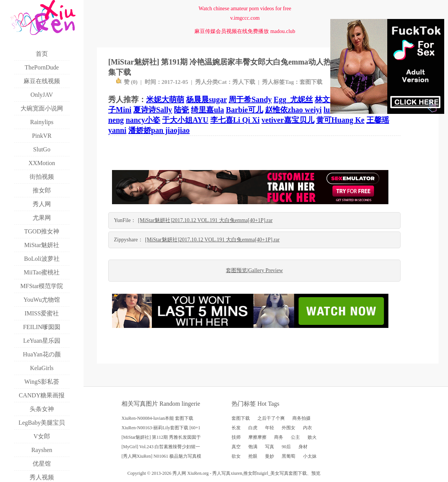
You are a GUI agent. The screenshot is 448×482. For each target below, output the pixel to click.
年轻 (270, 428)
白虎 (253, 428)
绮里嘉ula (207, 110)
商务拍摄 (301, 418)
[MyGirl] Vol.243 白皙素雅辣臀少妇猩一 (161, 447)
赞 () (127, 82)
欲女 (236, 456)
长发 (236, 428)
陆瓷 (181, 110)
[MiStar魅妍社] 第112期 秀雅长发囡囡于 (161, 437)
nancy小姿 (143, 120)
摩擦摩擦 (257, 437)
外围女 (289, 428)
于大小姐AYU (185, 120)
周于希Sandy (250, 99)
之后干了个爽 (271, 418)
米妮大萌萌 (165, 99)
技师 (236, 437)
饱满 (253, 447)
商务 (279, 437)
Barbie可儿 (245, 110)
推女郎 (250, 473)
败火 (312, 437)
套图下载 (311, 82)
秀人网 (179, 473)
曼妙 (270, 456)
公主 (295, 437)
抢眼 (253, 456)
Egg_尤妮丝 (293, 99)
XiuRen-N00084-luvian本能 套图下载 (157, 418)
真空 (236, 447)
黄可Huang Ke (340, 120)
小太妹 (310, 456)
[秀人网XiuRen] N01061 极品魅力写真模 (161, 456)
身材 (303, 447)
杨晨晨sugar (206, 99)
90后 (286, 447)
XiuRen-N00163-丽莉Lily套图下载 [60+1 (161, 428)
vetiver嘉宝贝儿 (288, 120)
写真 (270, 447)
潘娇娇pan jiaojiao (159, 130)
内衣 (308, 428)
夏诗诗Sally (153, 110)
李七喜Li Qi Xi (235, 120)
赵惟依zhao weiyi (293, 110)
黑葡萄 (289, 456)
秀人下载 (244, 82)
